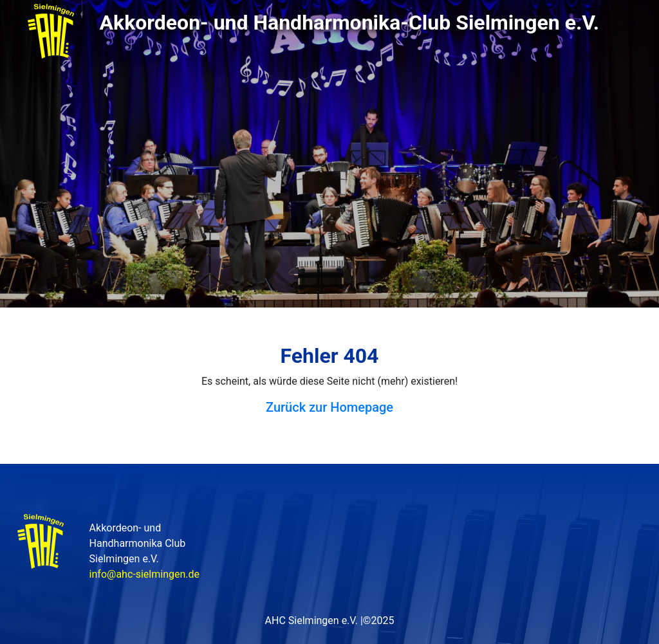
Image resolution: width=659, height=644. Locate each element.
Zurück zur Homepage (329, 407)
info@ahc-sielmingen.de (144, 574)
